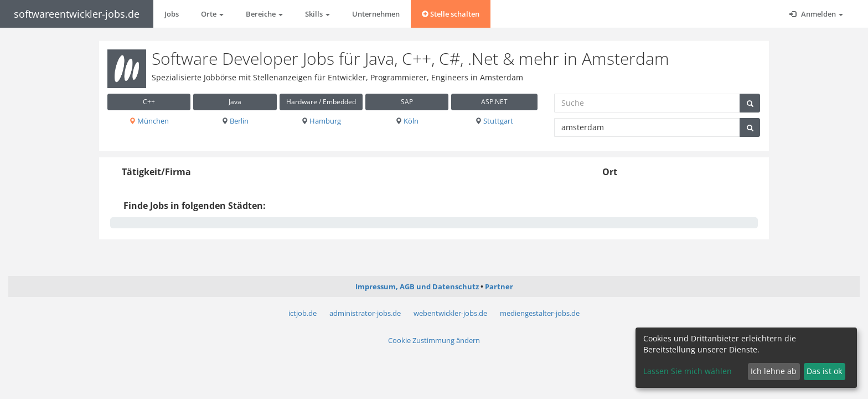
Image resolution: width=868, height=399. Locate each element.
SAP (407, 102)
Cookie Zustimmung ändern (434, 340)
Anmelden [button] (816, 14)
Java (235, 102)
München (149, 121)
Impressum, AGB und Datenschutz (417, 287)
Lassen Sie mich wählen (688, 371)
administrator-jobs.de (365, 313)
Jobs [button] (172, 14)
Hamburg (321, 121)
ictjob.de (303, 313)
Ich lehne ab (774, 371)
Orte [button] (212, 14)
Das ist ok (824, 371)
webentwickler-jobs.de (450, 313)
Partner (499, 287)
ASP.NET (494, 102)
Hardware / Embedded (321, 102)
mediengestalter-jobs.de (540, 313)
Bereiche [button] (264, 14)
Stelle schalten (451, 14)
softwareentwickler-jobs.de (77, 14)
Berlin (235, 121)
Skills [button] (317, 14)
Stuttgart (494, 121)
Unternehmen (376, 14)
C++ (149, 102)
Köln (407, 121)
